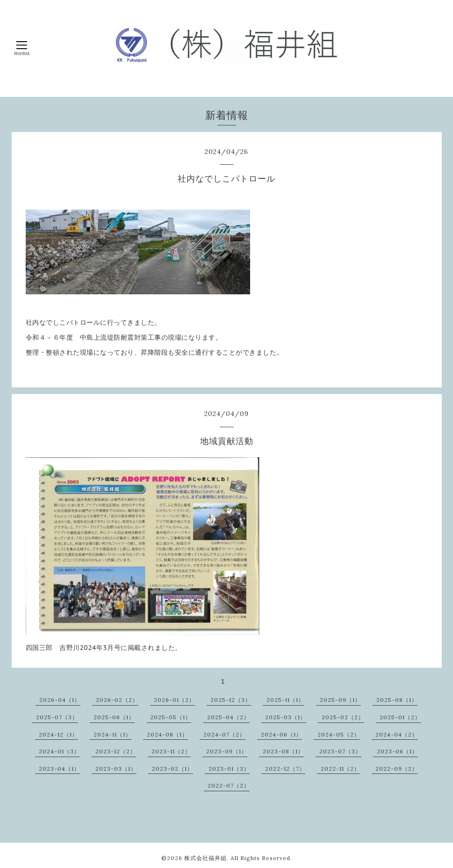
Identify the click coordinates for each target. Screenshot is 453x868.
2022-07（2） (229, 785)
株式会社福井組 (205, 858)
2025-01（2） (400, 717)
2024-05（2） (339, 734)
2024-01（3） (59, 751)
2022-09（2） (397, 769)
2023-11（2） (171, 751)
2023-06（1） (397, 751)
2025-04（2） (228, 717)
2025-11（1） (285, 700)
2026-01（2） (174, 700)
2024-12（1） (58, 734)
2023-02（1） (173, 769)
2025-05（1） (171, 717)
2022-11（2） (340, 769)
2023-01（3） (229, 769)
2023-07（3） (340, 751)
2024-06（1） (281, 734)
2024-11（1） (112, 734)
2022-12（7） (285, 769)
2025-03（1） (286, 717)
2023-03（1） (116, 769)
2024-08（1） (167, 734)
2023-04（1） (59, 769)
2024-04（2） (397, 734)
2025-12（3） (231, 700)
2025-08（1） (397, 700)
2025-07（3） (57, 717)
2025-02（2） (343, 717)
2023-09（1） (227, 751)
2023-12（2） (116, 751)
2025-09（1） (340, 700)
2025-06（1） (114, 717)
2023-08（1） (283, 751)
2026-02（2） (117, 700)
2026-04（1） (60, 700)
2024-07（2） (224, 734)
